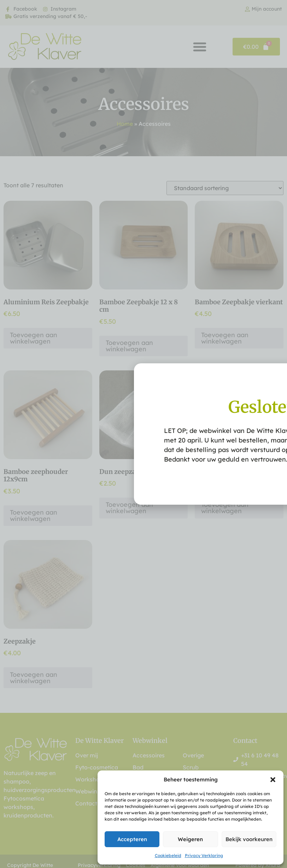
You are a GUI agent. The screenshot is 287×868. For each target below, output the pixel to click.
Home (125, 124)
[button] (273, 780)
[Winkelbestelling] (225, 188)
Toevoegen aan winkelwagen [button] (34, 338)
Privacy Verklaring (204, 855)
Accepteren (132, 839)
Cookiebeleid (168, 855)
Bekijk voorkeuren (249, 839)
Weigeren (190, 839)
